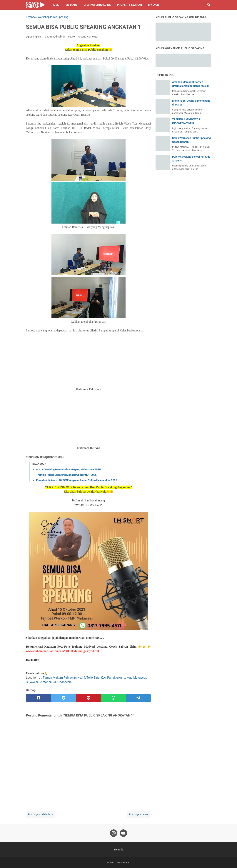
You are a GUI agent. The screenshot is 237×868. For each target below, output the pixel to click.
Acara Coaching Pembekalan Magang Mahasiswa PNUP (69, 469)
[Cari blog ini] (209, 5)
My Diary (71, 5)
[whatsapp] (113, 698)
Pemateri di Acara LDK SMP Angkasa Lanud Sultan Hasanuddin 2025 (77, 480)
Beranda (119, 850)
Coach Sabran (123, 863)
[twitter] (63, 698)
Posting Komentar (88, 37)
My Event (154, 5)
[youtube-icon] (123, 833)
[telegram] (138, 698)
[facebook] (38, 698)
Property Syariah (130, 5)
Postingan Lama (139, 814)
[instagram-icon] (114, 833)
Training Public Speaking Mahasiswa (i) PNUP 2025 (66, 475)
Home (56, 5)
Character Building (97, 5)
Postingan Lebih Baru (41, 814)
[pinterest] (88, 698)
